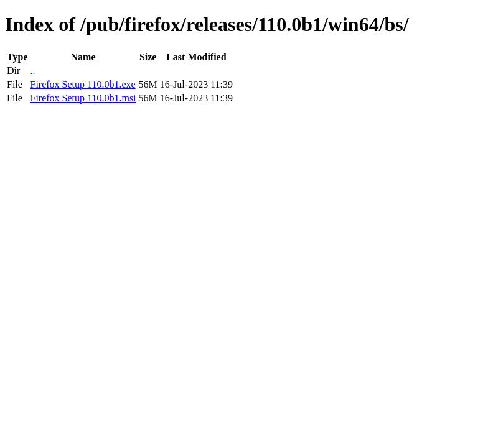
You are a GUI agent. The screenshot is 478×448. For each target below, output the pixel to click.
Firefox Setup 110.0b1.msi (83, 98)
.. (32, 71)
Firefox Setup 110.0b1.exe (82, 84)
